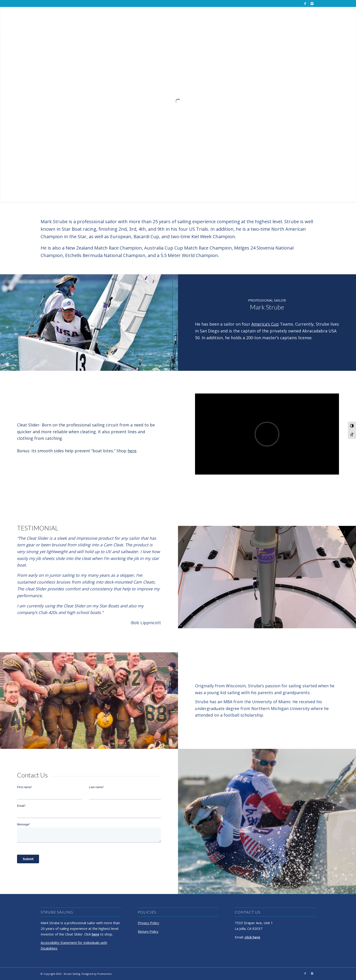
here (132, 451)
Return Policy (148, 931)
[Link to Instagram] (312, 3)
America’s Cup (265, 324)
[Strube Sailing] (53, 17)
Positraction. (105, 974)
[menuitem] (240, 17)
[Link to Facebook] (305, 3)
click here (252, 937)
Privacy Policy (148, 923)
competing (228, 221)
